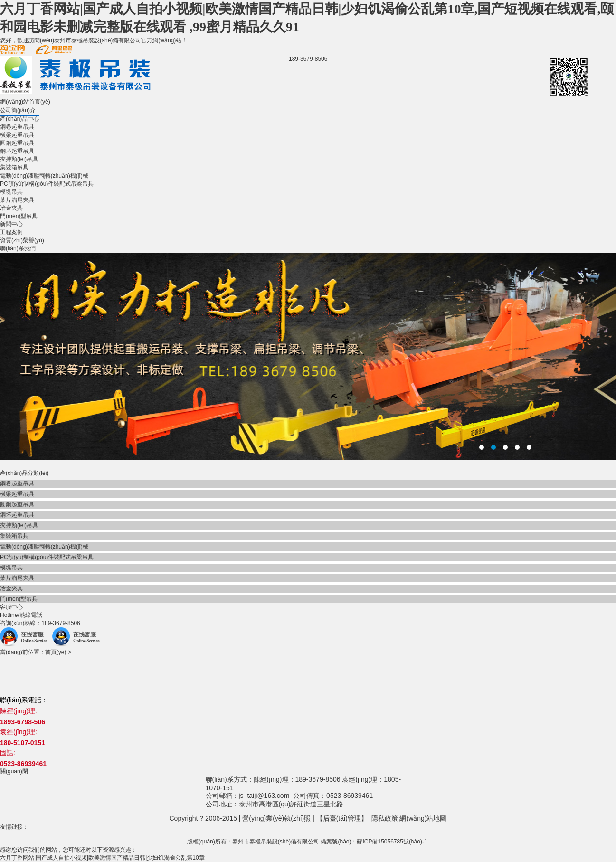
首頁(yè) (56, 652)
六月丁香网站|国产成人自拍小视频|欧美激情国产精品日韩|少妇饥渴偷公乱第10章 (102, 858)
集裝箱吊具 (14, 167)
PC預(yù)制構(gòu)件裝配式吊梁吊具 (47, 184)
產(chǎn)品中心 (19, 119)
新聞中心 (11, 224)
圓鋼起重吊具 (17, 143)
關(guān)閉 (14, 771)
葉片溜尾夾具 (17, 200)
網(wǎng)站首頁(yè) (25, 102)
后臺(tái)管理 (342, 818)
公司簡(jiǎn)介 (18, 110)
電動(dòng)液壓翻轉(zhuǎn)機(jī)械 (44, 176)
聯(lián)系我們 (18, 248)
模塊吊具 (11, 192)
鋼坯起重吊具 (17, 151)
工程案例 (11, 232)
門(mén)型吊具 (19, 216)
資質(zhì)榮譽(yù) (22, 240)
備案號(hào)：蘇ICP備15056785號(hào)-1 (374, 842)
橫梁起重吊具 (17, 135)
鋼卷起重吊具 (17, 127)
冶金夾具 (11, 208)
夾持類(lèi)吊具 (19, 159)
